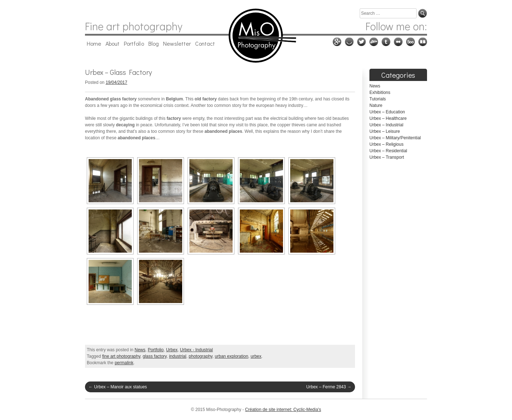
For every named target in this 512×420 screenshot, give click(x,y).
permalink (124, 363)
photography (201, 356)
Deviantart (374, 42)
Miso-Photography (256, 36)
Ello (349, 42)
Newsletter (177, 43)
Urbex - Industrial (196, 350)
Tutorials (378, 99)
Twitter (361, 42)
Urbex (172, 350)
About (113, 43)
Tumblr (386, 42)
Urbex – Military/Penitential (395, 138)
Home (94, 43)
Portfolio (134, 43)
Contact (205, 43)
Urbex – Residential (388, 151)
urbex (256, 356)
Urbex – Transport (387, 157)
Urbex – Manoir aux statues (118, 387)
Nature (376, 105)
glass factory (154, 356)
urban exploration (232, 356)
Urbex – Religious (387, 144)
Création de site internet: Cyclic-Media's (283, 410)
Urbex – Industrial (386, 125)
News (140, 350)
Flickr (398, 42)
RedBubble (423, 42)
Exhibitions (380, 92)
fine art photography (121, 356)
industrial (178, 356)
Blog (154, 43)
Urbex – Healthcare (388, 118)
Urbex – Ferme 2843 (329, 387)
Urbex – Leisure (385, 131)
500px (410, 42)
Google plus (337, 42)
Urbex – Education (387, 112)
